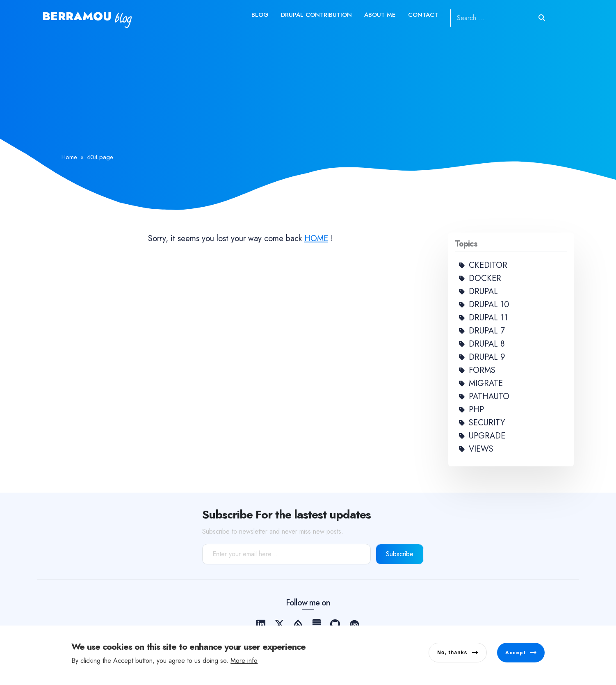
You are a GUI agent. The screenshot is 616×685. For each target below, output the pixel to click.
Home (69, 157)
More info (244, 662)
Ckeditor (488, 265)
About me (380, 15)
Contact (423, 15)
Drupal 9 (487, 357)
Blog (260, 15)
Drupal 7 (487, 331)
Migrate (486, 383)
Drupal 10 (489, 305)
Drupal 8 (487, 344)
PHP (476, 410)
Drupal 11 (488, 318)
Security (487, 423)
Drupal (483, 291)
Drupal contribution (316, 15)
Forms (482, 370)
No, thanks (452, 654)
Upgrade (487, 436)
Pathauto (489, 396)
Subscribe (400, 554)
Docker (485, 278)
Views (481, 449)
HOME (316, 239)
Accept (516, 654)
